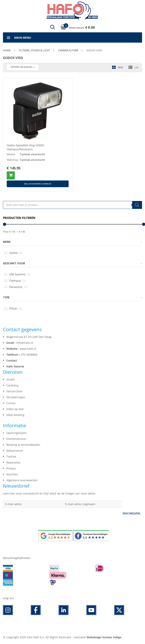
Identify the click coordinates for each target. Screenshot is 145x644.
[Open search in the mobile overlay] (72, 205)
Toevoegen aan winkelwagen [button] (11, 175)
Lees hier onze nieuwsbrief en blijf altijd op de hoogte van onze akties (49, 493)
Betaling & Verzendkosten (23, 445)
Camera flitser (68, 50)
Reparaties (13, 462)
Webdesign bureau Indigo (104, 637)
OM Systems (17, 274)
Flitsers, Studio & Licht (34, 50)
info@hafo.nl (25, 343)
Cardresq (12, 385)
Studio (11, 379)
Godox (13, 253)
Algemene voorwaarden (22, 480)
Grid (120, 67)
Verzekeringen (16, 397)
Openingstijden (17, 433)
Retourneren (15, 451)
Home (7, 50)
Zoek (52, 27)
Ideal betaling (15, 415)
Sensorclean (14, 391)
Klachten (12, 474)
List (136, 67)
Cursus (11, 403)
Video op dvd (15, 409)
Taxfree (11, 457)
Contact (12, 360)
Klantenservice (16, 439)
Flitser (13, 308)
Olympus (15, 281)
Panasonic (16, 287)
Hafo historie (15, 366)
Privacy (11, 468)
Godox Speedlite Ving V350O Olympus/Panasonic (25, 147)
